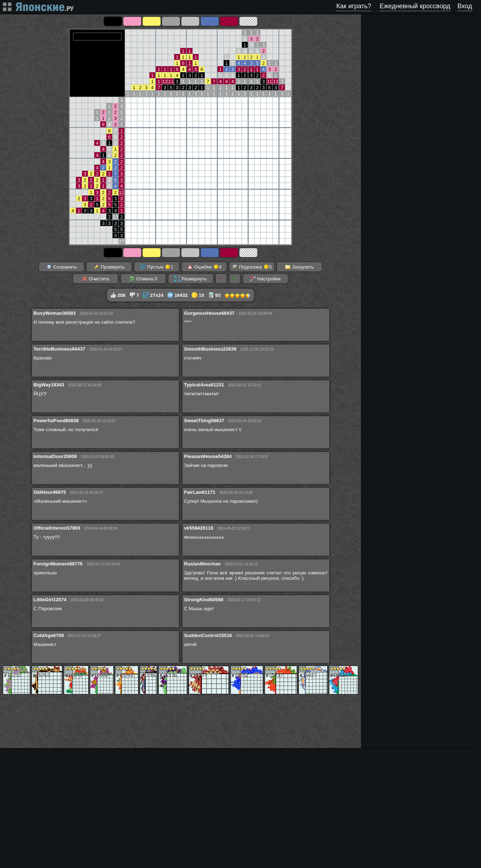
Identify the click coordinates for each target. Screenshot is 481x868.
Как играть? (354, 6)
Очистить (96, 279)
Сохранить (62, 267)
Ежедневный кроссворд (415, 6)
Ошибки (204, 267)
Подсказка (252, 267)
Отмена (143, 279)
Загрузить (299, 267)
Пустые (157, 267)
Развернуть (191, 279)
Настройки (265, 279)
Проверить (109, 267)
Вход (465, 6)
